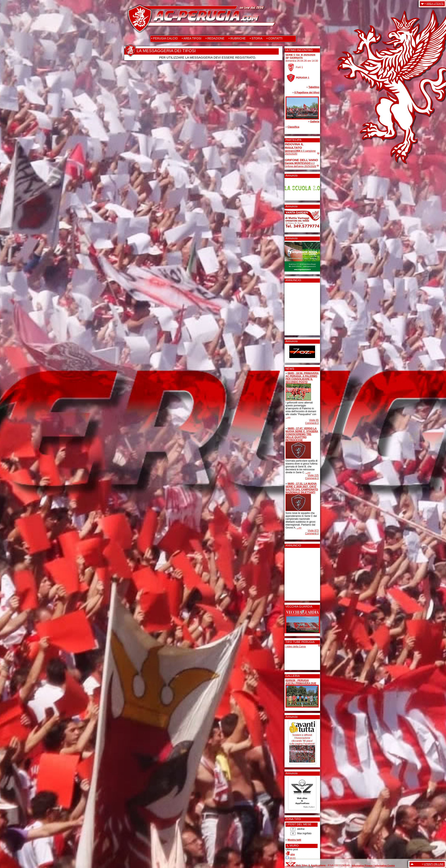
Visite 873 (313, 531)
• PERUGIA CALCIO (165, 38)
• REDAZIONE (215, 38)
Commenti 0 (312, 423)
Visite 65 (314, 420)
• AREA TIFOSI (192, 38)
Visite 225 (313, 475)
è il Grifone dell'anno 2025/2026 (301, 165)
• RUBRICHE (237, 38)
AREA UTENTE (435, 4)
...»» (288, 417)
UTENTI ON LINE (434, 864)
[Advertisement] (297, 308)
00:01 (293, 858)
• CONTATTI (275, 38)
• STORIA (256, 38)
